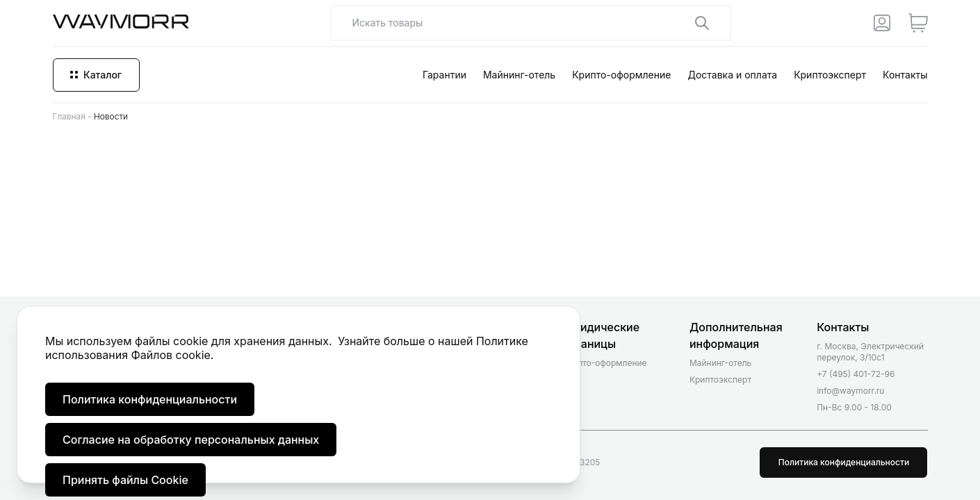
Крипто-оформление (621, 75)
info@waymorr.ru (850, 391)
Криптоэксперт (830, 75)
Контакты (905, 75)
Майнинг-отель (519, 75)
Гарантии (444, 75)
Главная (69, 116)
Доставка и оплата (732, 75)
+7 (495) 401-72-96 (856, 374)
